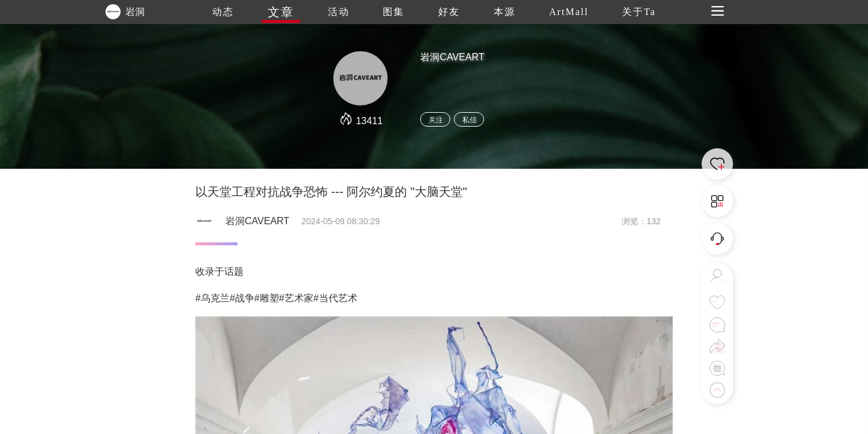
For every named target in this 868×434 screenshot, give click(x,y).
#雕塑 (267, 298)
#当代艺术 (335, 298)
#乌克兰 (212, 298)
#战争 (242, 298)
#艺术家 (296, 298)
